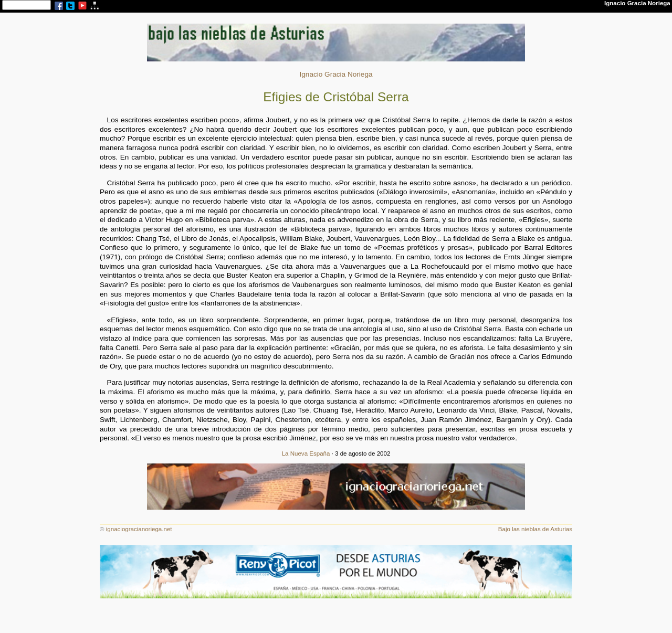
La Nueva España (306, 453)
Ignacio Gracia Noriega (336, 74)
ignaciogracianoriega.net (139, 529)
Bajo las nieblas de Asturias (535, 529)
